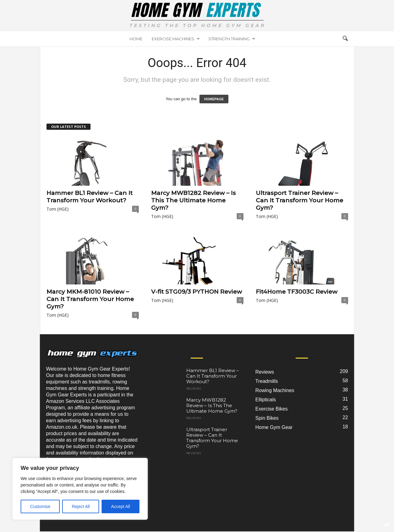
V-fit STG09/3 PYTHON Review (197, 292)
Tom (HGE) (58, 209)
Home (136, 39)
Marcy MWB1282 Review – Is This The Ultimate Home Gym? (193, 200)
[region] (80, 489)
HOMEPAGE (214, 99)
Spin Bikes (267, 418)
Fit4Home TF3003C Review (297, 292)
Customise (40, 506)
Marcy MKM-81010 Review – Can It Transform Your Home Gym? (90, 299)
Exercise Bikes (272, 409)
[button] (345, 39)
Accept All (121, 506)
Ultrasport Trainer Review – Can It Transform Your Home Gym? (300, 200)
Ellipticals (266, 400)
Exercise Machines (176, 39)
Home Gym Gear (274, 427)
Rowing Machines (275, 390)
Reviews (194, 389)
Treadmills (267, 381)
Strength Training (232, 39)
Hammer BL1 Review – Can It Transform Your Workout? (90, 197)
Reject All (81, 506)
